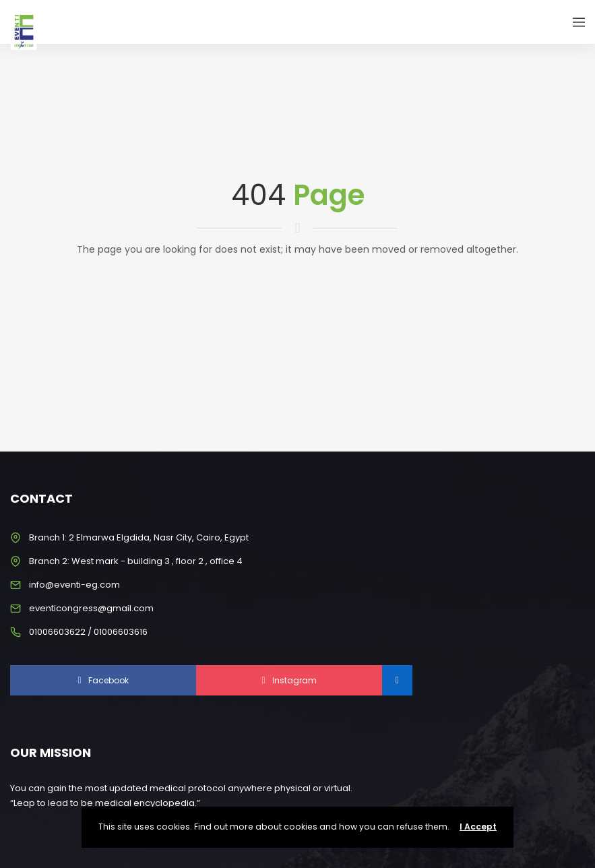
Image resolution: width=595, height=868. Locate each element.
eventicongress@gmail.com (91, 608)
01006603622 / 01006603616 (88, 632)
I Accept (478, 827)
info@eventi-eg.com (74, 585)
